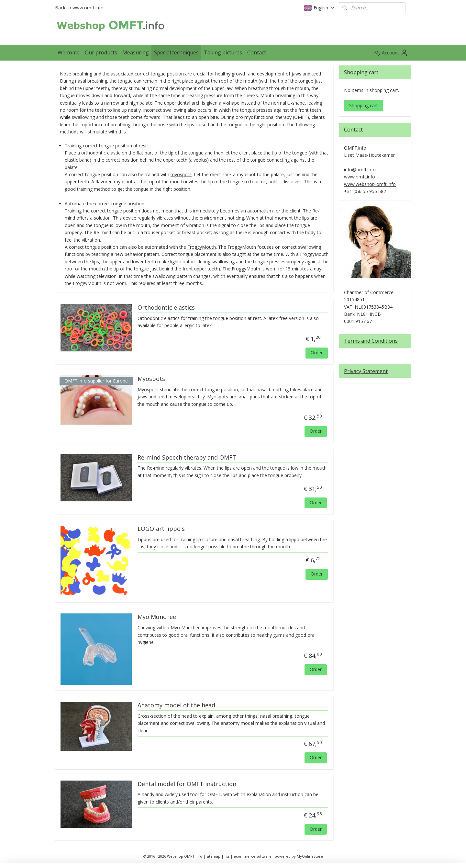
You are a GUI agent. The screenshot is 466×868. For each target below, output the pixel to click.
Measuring (136, 52)
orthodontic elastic (101, 153)
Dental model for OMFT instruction (187, 784)
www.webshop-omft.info (370, 184)
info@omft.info (360, 170)
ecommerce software (253, 856)
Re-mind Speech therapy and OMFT (187, 458)
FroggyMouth (202, 247)
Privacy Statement (366, 371)
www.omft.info (360, 177)
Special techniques (176, 52)
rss (227, 856)
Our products (101, 52)
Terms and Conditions (371, 341)
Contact (257, 52)
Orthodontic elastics (166, 308)
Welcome (69, 52)
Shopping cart (364, 105)
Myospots (151, 379)
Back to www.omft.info (79, 8)
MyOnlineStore (310, 856)
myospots (181, 174)
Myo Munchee (157, 617)
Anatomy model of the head (176, 705)
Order (317, 353)
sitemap (213, 856)
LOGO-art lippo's (161, 529)
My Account (391, 53)
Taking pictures (223, 52)
